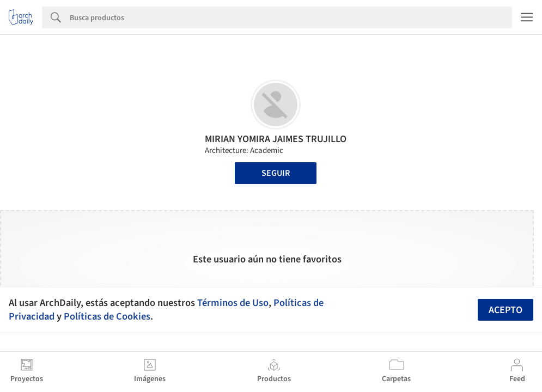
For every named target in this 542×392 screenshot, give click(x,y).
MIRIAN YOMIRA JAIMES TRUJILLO (276, 139)
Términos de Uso (233, 303)
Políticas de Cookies (107, 316)
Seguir (276, 173)
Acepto (506, 310)
